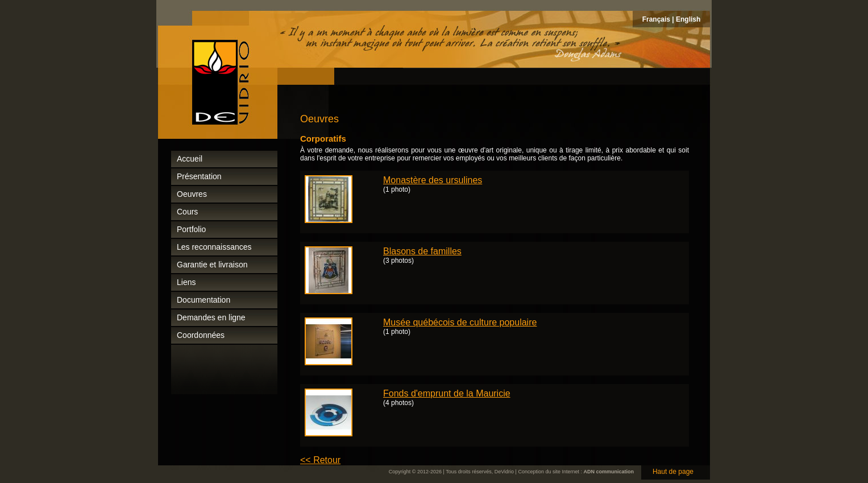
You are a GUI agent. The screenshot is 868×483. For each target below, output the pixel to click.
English (688, 19)
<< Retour (320, 460)
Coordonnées (201, 335)
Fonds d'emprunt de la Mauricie (447, 393)
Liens (186, 282)
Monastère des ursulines (433, 180)
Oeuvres (192, 194)
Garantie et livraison (212, 265)
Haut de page (673, 472)
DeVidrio (504, 472)
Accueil (190, 159)
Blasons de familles (422, 251)
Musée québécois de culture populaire (460, 322)
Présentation (199, 176)
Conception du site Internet (549, 472)
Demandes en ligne (211, 317)
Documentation (203, 300)
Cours (187, 212)
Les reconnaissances (214, 247)
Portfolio (191, 229)
